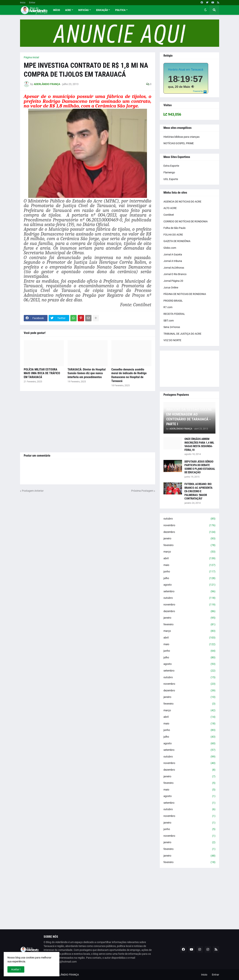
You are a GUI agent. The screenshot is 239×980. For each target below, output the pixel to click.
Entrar (32, 3)
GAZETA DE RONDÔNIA (177, 241)
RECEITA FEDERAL (174, 314)
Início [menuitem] (57, 10)
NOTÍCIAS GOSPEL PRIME (179, 143)
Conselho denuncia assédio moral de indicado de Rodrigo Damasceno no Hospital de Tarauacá (129, 375)
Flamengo (169, 172)
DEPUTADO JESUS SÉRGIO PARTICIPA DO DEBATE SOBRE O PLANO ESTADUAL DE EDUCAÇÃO (200, 467)
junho (189, 572)
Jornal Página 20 (173, 281)
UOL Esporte (171, 179)
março (189, 552)
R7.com (168, 307)
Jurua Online (171, 288)
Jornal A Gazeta (173, 254)
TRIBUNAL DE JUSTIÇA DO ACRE (182, 334)
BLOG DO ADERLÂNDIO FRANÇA (60, 975)
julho (189, 578)
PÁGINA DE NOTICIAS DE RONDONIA (185, 294)
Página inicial (31, 57)
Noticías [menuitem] (84, 10)
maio (189, 565)
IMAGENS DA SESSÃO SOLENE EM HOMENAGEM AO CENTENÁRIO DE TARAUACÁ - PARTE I (189, 417)
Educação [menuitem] (102, 10)
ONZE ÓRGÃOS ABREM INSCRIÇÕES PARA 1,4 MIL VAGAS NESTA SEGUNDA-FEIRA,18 (199, 444)
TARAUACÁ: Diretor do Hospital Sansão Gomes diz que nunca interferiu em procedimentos (87, 373)
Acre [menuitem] (68, 10)
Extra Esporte (171, 166)
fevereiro (189, 545)
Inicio (23, 3)
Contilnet (169, 215)
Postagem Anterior (33, 491)
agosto (189, 585)
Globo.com (170, 248)
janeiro (189, 539)
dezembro (189, 532)
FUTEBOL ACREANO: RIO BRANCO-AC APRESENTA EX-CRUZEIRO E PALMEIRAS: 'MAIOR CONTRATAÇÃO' (198, 491)
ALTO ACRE (170, 208)
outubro (189, 519)
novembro (189, 525)
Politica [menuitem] (120, 10)
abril (189, 558)
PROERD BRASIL (173, 301)
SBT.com (169, 321)
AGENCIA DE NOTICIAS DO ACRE (182, 202)
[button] (205, 10)
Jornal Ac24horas (174, 268)
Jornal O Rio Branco (175, 274)
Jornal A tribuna (173, 261)
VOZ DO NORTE (172, 340)
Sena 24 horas (172, 327)
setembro (189, 592)
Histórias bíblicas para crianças (181, 137)
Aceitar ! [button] (16, 969)
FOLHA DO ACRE (173, 235)
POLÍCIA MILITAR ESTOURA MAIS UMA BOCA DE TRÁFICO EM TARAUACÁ (42, 373)
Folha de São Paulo (175, 228)
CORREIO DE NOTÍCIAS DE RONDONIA (186, 221)
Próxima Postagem (142, 491)
